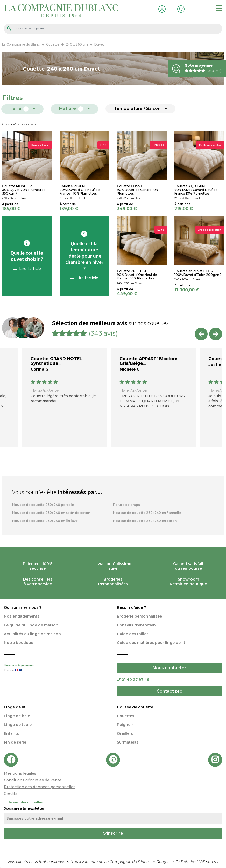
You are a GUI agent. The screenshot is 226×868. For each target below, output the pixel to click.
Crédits (11, 793)
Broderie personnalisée (139, 616)
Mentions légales (20, 773)
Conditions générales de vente (33, 780)
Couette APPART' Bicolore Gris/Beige (149, 361)
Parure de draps (126, 505)
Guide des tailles (133, 634)
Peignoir (125, 725)
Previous (201, 334)
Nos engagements (22, 616)
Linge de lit (15, 707)
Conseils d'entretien (136, 625)
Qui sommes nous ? (23, 607)
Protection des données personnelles (40, 787)
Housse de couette (135, 707)
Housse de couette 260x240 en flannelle (147, 513)
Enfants (11, 733)
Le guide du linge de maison (31, 625)
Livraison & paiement (56, 668)
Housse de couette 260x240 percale (43, 505)
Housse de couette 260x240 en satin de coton (51, 513)
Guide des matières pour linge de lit (151, 643)
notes (208, 862)
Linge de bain (17, 716)
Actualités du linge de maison (32, 634)
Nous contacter (169, 668)
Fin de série (15, 742)
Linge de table (18, 725)
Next (216, 334)
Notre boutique (19, 643)
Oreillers (125, 733)
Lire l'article (30, 269)
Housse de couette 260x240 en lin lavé (45, 521)
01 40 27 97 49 (133, 680)
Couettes (126, 716)
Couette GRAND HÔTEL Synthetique (56, 361)
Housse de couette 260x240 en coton (145, 521)
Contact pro (169, 691)
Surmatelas (128, 742)
